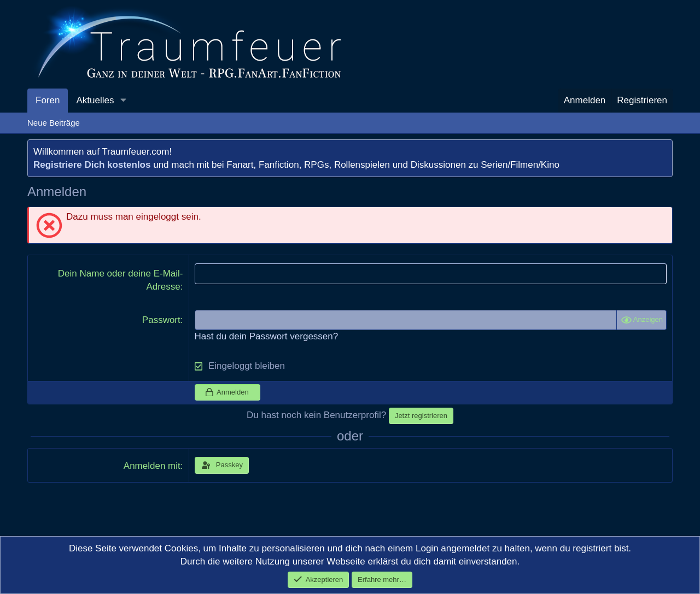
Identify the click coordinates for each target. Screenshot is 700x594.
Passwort (161, 320)
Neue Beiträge (54, 123)
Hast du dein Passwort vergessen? (267, 336)
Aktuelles (95, 100)
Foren (48, 100)
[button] (123, 101)
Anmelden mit (152, 466)
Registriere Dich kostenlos (92, 165)
